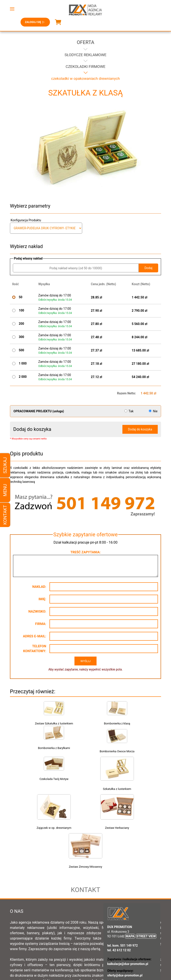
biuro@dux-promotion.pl (124, 932)
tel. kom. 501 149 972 (123, 879)
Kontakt (5, 515)
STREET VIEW (146, 870)
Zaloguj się (35, 22)
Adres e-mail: (35, 636)
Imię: (42, 599)
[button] (12, 9)
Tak (129, 411)
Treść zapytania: (85, 552)
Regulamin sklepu (63, 950)
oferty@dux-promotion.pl (125, 909)
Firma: (41, 624)
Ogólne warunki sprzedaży (102, 950)
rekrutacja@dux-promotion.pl (128, 920)
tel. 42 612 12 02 (119, 884)
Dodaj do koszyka (140, 429)
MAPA (130, 870)
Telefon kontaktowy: (35, 649)
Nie (153, 411)
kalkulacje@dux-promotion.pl (128, 897)
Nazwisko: (37, 611)
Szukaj (5, 465)
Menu (5, 490)
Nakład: (39, 587)
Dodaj (148, 268)
